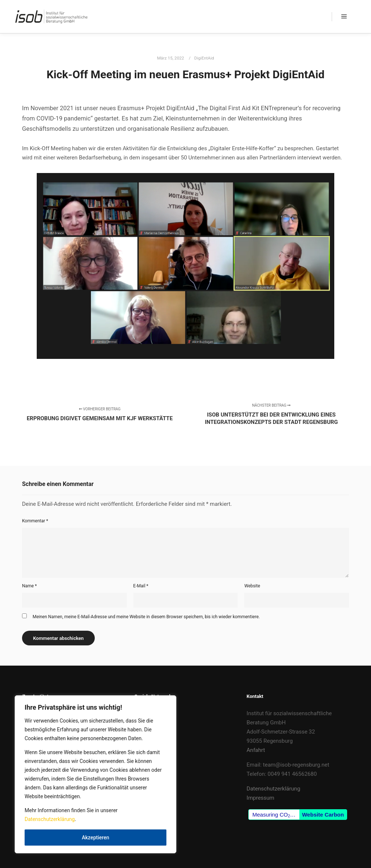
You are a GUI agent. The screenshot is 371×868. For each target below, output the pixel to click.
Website (252, 586)
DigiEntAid (204, 58)
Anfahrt (256, 750)
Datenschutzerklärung (50, 819)
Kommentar (35, 521)
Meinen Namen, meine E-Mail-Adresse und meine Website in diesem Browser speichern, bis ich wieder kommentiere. (146, 617)
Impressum (260, 798)
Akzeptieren (96, 838)
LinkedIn (145, 723)
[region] (96, 774)
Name (29, 586)
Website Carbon (323, 815)
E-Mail (141, 586)
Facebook (146, 713)
